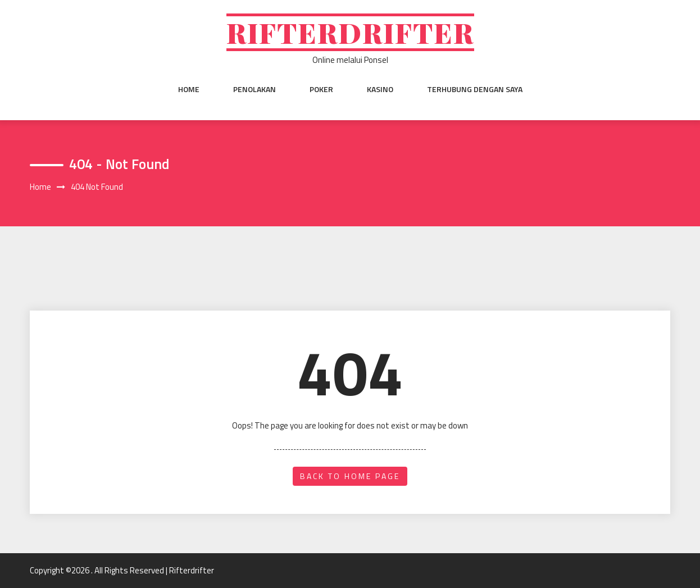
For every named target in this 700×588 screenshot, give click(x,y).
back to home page (350, 476)
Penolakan (254, 89)
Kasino (380, 89)
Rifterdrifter (350, 32)
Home (189, 89)
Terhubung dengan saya (475, 89)
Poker (321, 89)
